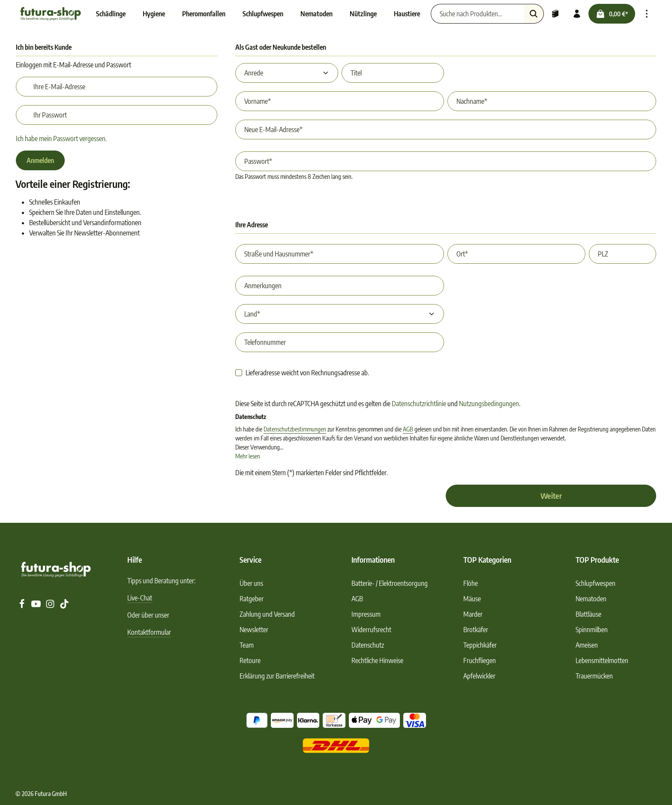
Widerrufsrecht (371, 630)
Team (247, 645)
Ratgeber (252, 599)
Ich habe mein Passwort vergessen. (61, 139)
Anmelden (40, 160)
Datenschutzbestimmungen (295, 429)
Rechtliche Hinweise (377, 660)
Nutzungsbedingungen (489, 404)
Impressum (366, 614)
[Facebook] (22, 606)
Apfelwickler (479, 676)
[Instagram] (51, 606)
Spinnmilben (592, 630)
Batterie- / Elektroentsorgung (390, 583)
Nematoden (591, 599)
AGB (408, 429)
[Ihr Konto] (577, 14)
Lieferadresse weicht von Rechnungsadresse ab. (307, 373)
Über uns (251, 583)
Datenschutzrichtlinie (419, 404)
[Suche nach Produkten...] (477, 14)
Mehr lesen (248, 456)
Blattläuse (588, 614)
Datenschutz (368, 645)
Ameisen (587, 645)
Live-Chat (140, 598)
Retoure (250, 660)
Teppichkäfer (480, 645)
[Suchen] (534, 14)
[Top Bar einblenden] (647, 14)
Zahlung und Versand (267, 614)
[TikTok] (64, 606)
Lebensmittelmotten (602, 660)
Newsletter (254, 630)
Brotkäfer (476, 630)
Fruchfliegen (480, 660)
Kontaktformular (149, 632)
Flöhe (471, 583)
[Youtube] (37, 606)
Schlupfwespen (595, 583)
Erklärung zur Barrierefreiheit (277, 676)
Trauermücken (594, 676)
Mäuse (472, 599)
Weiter (551, 496)
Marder (473, 614)
